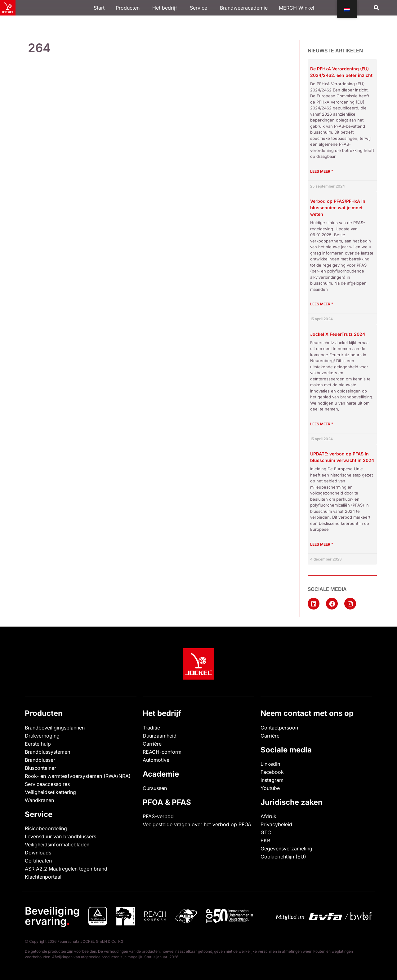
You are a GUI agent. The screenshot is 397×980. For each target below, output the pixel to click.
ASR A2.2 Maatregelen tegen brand (66, 869)
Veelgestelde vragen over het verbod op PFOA (197, 824)
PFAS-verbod (158, 816)
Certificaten (38, 861)
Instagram (272, 780)
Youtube (270, 788)
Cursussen (155, 788)
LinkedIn (270, 764)
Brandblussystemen (47, 752)
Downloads (38, 853)
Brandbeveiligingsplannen (55, 728)
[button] (377, 8)
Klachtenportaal (43, 877)
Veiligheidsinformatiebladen (57, 845)
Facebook (272, 772)
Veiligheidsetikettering (50, 792)
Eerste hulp (38, 744)
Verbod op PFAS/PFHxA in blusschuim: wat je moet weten (338, 208)
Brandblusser (40, 760)
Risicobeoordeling (46, 828)
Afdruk (268, 816)
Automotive (156, 760)
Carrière (152, 744)
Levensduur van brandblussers (60, 836)
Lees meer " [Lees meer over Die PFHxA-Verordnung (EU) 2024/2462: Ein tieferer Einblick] (322, 171)
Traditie (151, 728)
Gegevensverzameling (286, 849)
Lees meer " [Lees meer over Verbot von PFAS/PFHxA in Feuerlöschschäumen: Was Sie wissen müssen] (322, 304)
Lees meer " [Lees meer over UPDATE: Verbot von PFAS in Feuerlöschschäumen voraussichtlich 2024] (322, 544)
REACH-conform (162, 752)
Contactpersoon (279, 728)
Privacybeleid (276, 824)
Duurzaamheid (160, 736)
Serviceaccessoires (47, 784)
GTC (266, 832)
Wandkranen (39, 800)
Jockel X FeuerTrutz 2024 (338, 334)
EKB (265, 840)
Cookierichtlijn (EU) (283, 857)
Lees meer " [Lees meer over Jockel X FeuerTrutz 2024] (322, 424)
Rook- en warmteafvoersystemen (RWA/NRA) (78, 776)
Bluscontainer (40, 768)
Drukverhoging (42, 736)
